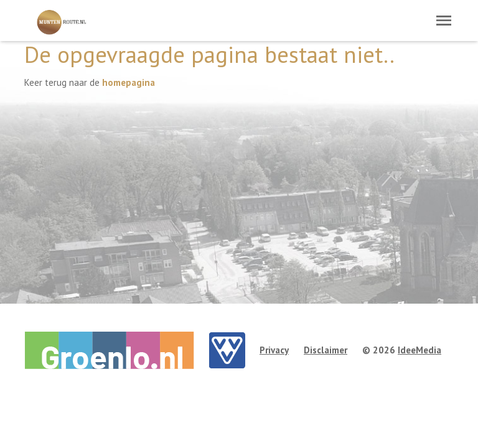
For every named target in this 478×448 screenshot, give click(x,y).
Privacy (274, 350)
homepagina (129, 82)
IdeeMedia (419, 350)
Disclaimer (326, 350)
